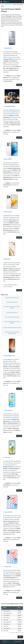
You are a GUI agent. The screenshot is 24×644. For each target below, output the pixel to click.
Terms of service (13, 643)
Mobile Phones (8, 5)
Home (2, 5)
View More (19, 85)
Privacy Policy (5, 643)
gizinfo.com (11, 641)
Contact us (19, 643)
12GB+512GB (6, 287)
